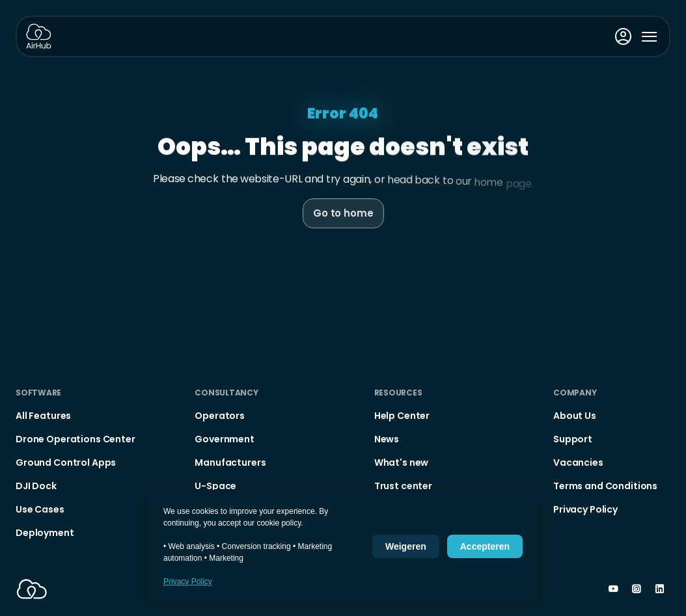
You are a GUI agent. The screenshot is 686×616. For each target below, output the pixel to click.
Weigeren (406, 546)
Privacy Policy (188, 582)
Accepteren (485, 546)
